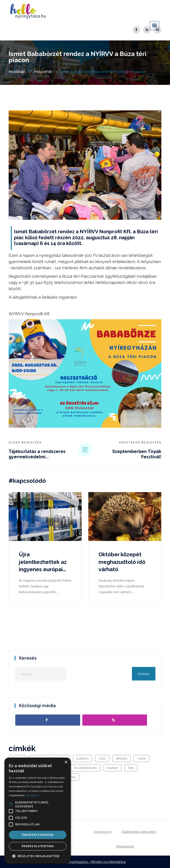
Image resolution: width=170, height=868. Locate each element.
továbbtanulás (85, 768)
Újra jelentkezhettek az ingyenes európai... (43, 562)
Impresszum (103, 832)
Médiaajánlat (125, 846)
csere (142, 758)
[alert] (38, 811)
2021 (102, 758)
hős (131, 768)
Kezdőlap (17, 72)
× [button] (66, 762)
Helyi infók (43, 72)
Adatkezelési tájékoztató (139, 832)
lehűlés (121, 758)
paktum (83, 758)
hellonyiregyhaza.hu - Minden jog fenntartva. (91, 862)
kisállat (113, 768)
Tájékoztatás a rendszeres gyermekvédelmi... (37, 454)
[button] (11, 804)
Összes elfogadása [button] (38, 835)
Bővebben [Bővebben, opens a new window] (33, 795)
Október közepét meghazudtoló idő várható (122, 562)
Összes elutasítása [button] (38, 846)
